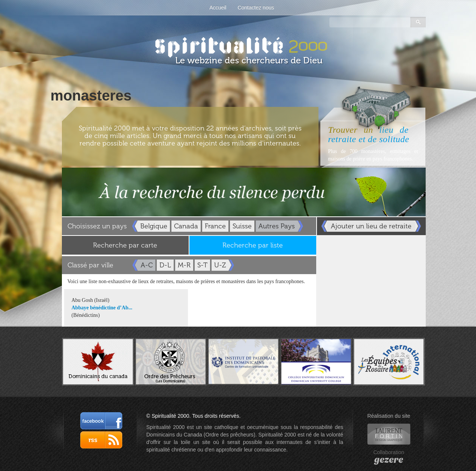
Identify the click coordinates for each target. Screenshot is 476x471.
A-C (147, 265)
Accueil (218, 7)
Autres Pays (277, 226)
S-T (202, 265)
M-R (184, 265)
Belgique (154, 226)
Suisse (242, 226)
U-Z (220, 265)
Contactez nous (256, 7)
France (215, 226)
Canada (186, 226)
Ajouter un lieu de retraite (371, 226)
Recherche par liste (253, 245)
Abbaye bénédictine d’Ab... (102, 308)
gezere (389, 460)
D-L (165, 265)
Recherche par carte (125, 245)
